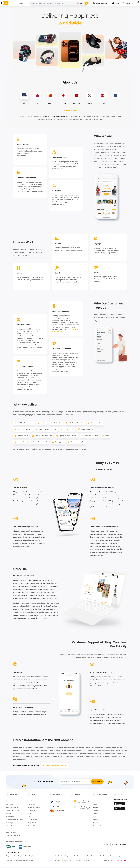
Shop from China (89, 857)
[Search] (86, 3)
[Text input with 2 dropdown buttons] (53, 3)
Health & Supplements (24, 423)
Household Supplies (23, 430)
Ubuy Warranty (11, 833)
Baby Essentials (97, 423)
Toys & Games (69, 430)
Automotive (32, 443)
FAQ (29, 818)
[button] (101, 3)
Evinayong (96, 821)
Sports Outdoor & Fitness (68, 436)
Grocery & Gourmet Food (47, 430)
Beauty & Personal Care (43, 436)
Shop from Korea (76, 857)
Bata (94, 802)
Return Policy (32, 812)
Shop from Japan (34, 857)
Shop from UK (22, 857)
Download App (33, 802)
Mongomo (96, 824)
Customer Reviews (34, 808)
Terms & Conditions (55, 862)
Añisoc (95, 815)
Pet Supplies (71, 443)
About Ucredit (32, 821)
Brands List (31, 805)
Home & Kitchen (88, 430)
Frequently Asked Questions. (55, 767)
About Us (9, 802)
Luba (94, 818)
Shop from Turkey (102, 857)
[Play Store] (120, 810)
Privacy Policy (68, 862)
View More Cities (98, 827)
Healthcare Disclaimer (13, 836)
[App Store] (120, 805)
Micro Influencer (11, 827)
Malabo (95, 805)
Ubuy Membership (12, 830)
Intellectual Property (13, 812)
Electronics (57, 423)
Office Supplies (22, 436)
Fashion (43, 423)
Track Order (10, 818)
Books (18, 443)
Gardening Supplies (90, 443)
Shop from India (47, 857)
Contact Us (10, 805)
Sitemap (9, 815)
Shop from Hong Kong (61, 857)
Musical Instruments (52, 443)
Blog (29, 815)
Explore (20, 3)
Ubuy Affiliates (32, 824)
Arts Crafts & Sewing (76, 423)
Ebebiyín (95, 808)
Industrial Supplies (92, 436)
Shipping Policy (11, 824)
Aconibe (95, 812)
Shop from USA (11, 857)
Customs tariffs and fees (14, 821)
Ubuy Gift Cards (33, 827)
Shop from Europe (116, 857)
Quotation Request (12, 808)
